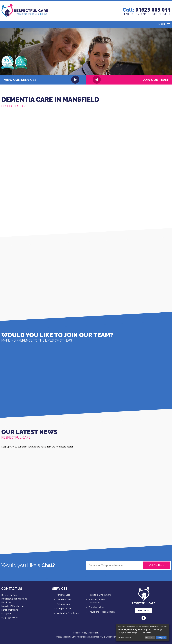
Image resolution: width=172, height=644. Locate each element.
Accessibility (94, 633)
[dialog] (142, 633)
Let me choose (124, 638)
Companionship (64, 609)
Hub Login (144, 611)
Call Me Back (157, 565)
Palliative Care (63, 604)
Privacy (84, 633)
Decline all (150, 638)
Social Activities (96, 607)
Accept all (161, 638)
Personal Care (63, 595)
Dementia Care (64, 599)
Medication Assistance (68, 613)
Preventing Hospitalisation (102, 612)
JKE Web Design (109, 637)
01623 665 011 (153, 10)
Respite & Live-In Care (100, 595)
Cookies (76, 633)
